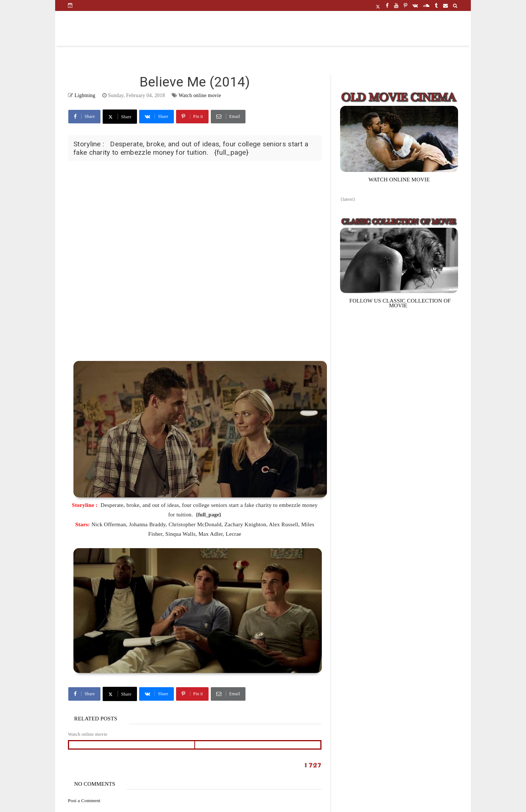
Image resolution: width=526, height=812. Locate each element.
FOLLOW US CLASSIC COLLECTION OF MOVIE (400, 303)
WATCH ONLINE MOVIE (399, 180)
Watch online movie (200, 95)
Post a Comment (84, 801)
